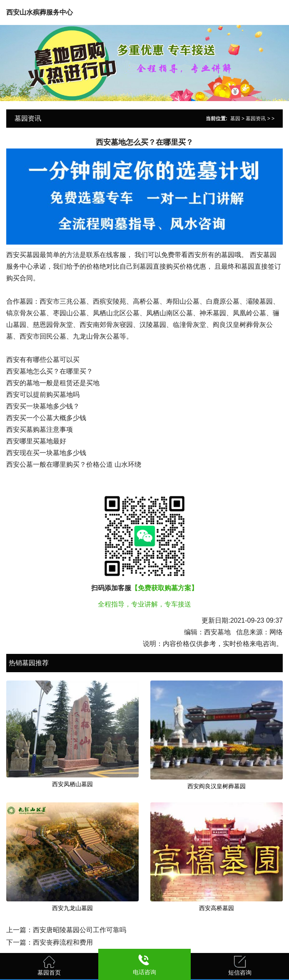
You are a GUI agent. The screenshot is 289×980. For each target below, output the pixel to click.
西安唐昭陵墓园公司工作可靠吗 (80, 930)
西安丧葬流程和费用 (63, 942)
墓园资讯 (256, 119)
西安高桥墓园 (217, 908)
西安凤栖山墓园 (72, 784)
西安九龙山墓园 (72, 908)
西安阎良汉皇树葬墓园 (217, 786)
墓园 (235, 119)
